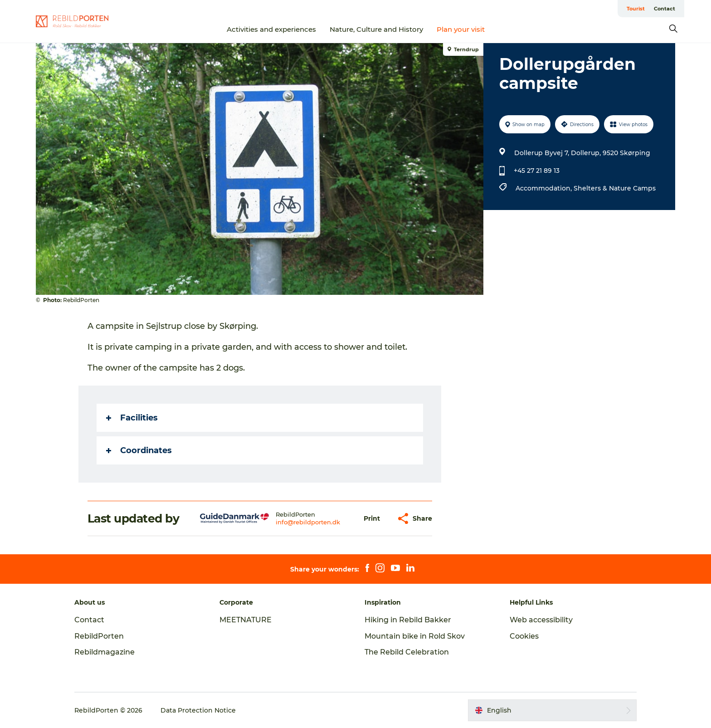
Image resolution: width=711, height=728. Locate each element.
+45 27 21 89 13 (537, 171)
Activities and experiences (271, 29)
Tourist (636, 9)
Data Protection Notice (198, 710)
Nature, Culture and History (376, 29)
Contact (665, 9)
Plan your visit (461, 29)
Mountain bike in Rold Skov (415, 636)
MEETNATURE (246, 620)
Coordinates (139, 450)
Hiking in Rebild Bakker (408, 620)
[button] (372, 519)
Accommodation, (545, 188)
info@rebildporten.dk (308, 522)
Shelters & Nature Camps (615, 188)
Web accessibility (541, 620)
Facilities (132, 418)
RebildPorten (99, 636)
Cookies (524, 636)
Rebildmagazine (105, 652)
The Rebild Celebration (407, 652)
